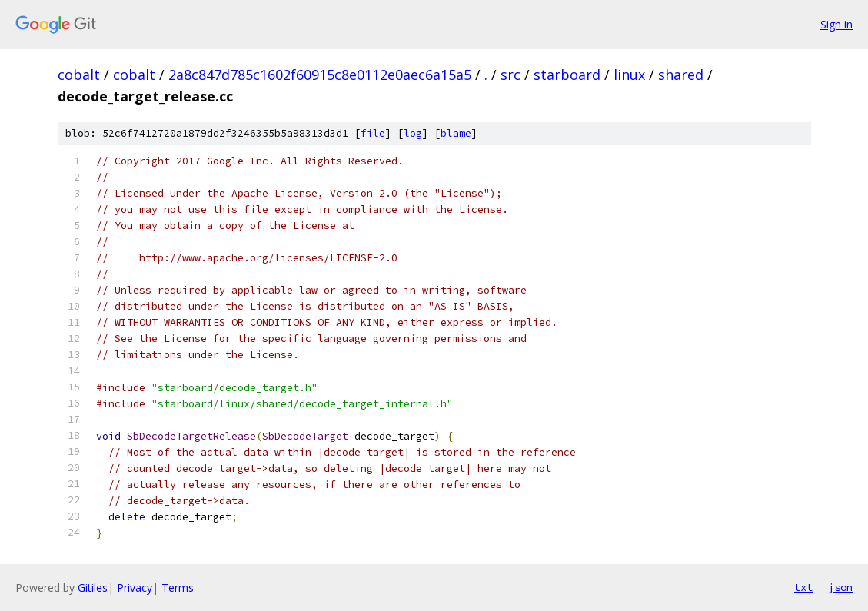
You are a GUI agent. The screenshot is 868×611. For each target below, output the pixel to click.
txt (803, 587)
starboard (567, 75)
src (510, 75)
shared (681, 75)
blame (456, 133)
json (840, 587)
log (413, 133)
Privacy (135, 588)
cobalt (79, 75)
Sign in (836, 24)
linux (629, 75)
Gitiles (93, 588)
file (373, 133)
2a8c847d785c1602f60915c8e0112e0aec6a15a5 (320, 75)
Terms (178, 588)
